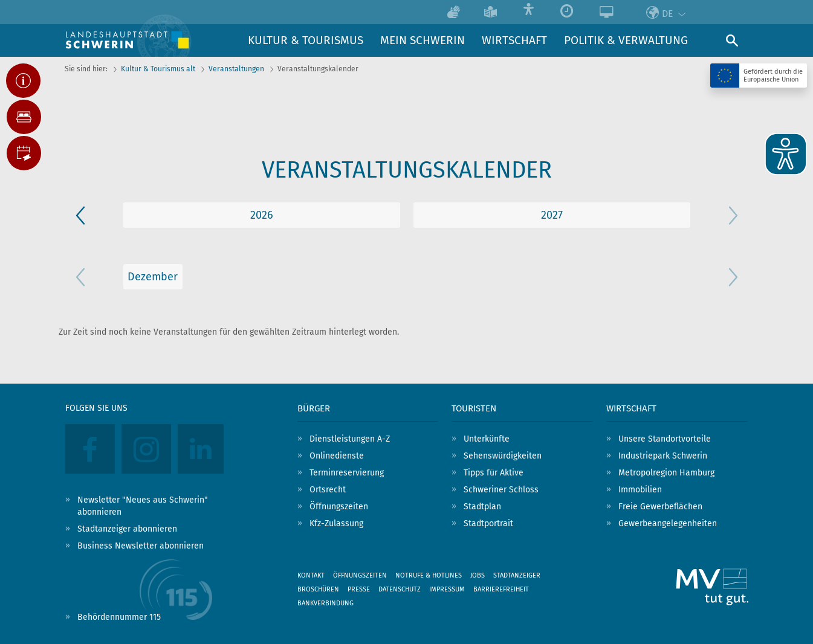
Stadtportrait (488, 523)
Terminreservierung (347, 473)
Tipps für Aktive (494, 473)
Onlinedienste (337, 456)
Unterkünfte (487, 439)
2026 (552, 215)
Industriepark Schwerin (663, 456)
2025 (261, 215)
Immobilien (640, 490)
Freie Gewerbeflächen (660, 507)
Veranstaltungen (236, 69)
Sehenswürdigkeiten (503, 456)
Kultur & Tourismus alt (158, 69)
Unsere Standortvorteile (665, 439)
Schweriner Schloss (501, 490)
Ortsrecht (328, 490)
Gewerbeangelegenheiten (668, 523)
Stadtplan (482, 507)
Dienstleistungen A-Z (350, 439)
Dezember (153, 277)
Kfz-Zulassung (336, 523)
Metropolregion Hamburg (666, 473)
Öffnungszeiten (339, 507)
